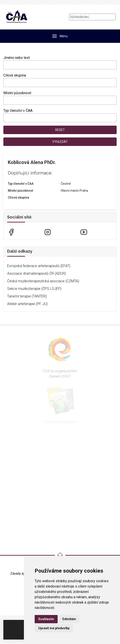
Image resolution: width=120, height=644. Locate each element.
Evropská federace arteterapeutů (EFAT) (39, 266)
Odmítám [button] (69, 619)
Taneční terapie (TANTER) (27, 296)
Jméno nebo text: (17, 58)
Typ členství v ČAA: (18, 111)
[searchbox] (6, 82)
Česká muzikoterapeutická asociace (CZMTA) (43, 281)
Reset (60, 130)
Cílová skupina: (15, 75)
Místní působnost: (18, 93)
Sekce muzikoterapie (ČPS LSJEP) (34, 289)
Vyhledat (60, 142)
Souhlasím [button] (46, 619)
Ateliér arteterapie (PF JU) (27, 304)
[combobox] (60, 83)
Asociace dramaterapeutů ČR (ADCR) (37, 273)
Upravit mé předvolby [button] (54, 628)
